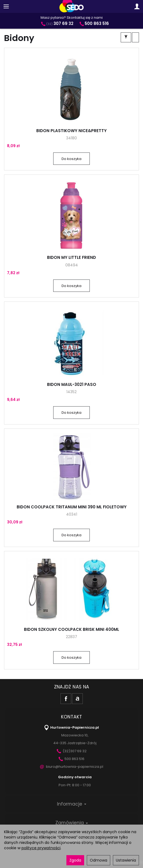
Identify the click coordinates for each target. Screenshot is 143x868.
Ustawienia (126, 860)
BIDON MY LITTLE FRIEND (71, 257)
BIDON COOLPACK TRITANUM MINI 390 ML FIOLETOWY (72, 507)
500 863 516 (71, 759)
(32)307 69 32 (72, 751)
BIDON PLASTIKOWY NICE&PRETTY (71, 131)
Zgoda (75, 860)
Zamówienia (72, 823)
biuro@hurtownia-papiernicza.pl (72, 767)
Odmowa (99, 860)
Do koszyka (71, 159)
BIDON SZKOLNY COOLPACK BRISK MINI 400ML (71, 629)
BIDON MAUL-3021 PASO (72, 384)
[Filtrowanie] (126, 37)
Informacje (72, 804)
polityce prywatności (41, 848)
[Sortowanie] (135, 37)
